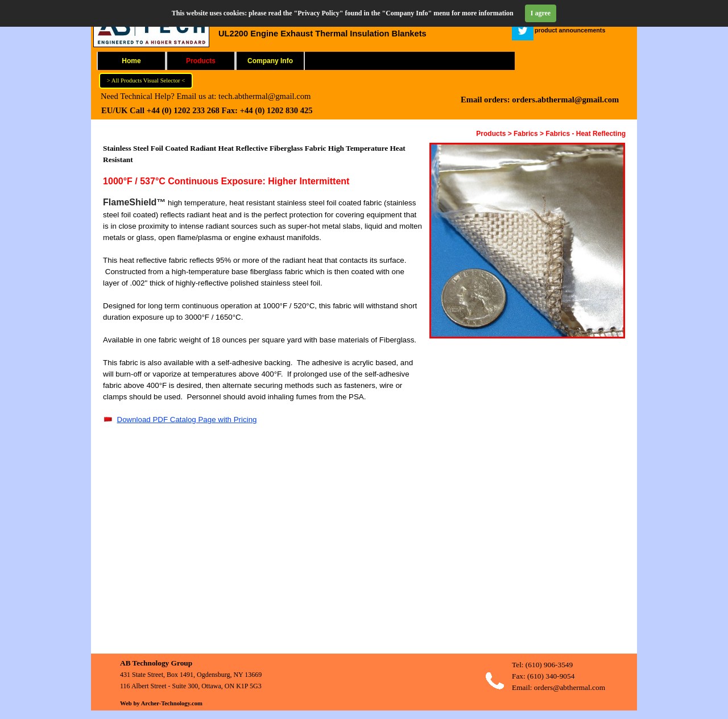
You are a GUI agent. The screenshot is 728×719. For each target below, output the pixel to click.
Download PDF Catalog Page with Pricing (187, 420)
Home (131, 61)
